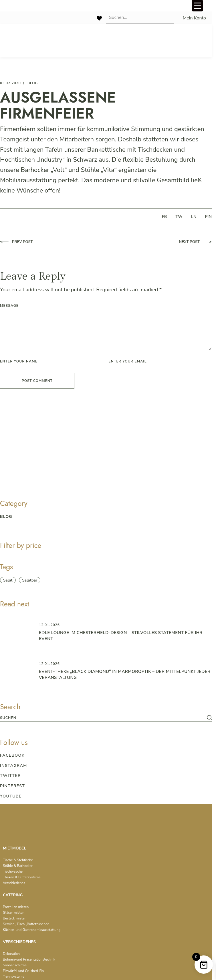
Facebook (12, 755)
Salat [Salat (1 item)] (8, 580)
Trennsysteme (14, 977)
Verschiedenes (14, 883)
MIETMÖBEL (14, 848)
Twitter (10, 776)
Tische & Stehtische (18, 860)
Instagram (14, 766)
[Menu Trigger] (197, 6)
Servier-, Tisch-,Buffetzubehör (26, 924)
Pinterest (12, 786)
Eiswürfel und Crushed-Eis (23, 971)
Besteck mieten (15, 918)
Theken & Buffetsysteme (22, 877)
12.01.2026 (49, 625)
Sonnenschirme (15, 965)
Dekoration (11, 954)
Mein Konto (194, 18)
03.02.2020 (10, 83)
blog (33, 83)
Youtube (11, 796)
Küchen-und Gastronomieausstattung (32, 930)
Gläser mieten (14, 913)
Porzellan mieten (16, 907)
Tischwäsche (13, 871)
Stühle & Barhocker (18, 866)
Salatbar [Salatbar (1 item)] (30, 580)
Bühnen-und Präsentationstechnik (29, 959)
